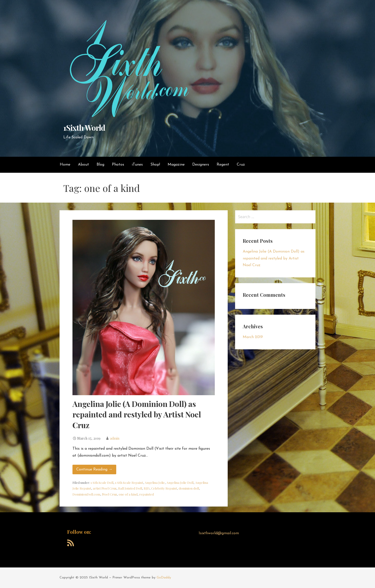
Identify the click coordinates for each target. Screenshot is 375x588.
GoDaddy (164, 578)
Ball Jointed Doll (130, 488)
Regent (223, 165)
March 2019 (253, 337)
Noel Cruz (109, 494)
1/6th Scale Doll (102, 482)
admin (115, 438)
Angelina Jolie (155, 482)
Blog (100, 165)
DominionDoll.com (86, 494)
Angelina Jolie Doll (180, 482)
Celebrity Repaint (164, 488)
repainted (146, 494)
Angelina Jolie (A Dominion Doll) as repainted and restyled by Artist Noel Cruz (137, 414)
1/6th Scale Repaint (129, 482)
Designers (201, 165)
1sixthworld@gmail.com (219, 533)
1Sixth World (84, 127)
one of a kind (128, 494)
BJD (147, 488)
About (83, 165)
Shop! (155, 165)
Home (65, 165)
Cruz (241, 165)
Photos (118, 165)
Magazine (176, 165)
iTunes (137, 165)
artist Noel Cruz (105, 488)
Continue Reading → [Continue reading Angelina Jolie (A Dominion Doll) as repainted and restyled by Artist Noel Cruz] (94, 469)
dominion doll (189, 488)
